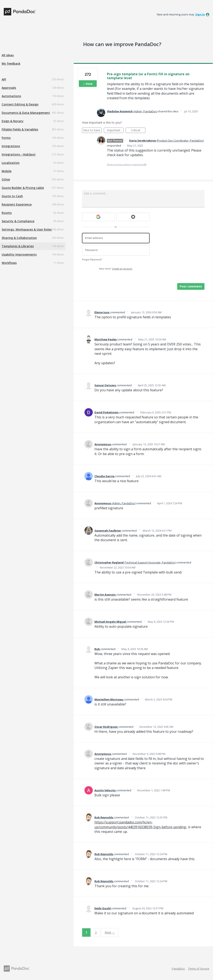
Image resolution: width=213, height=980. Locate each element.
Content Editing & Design (20, 104)
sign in (200, 14)
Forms (6, 138)
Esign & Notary (13, 121)
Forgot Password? (92, 260)
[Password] (116, 250)
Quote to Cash (12, 196)
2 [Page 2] (96, 932)
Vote (89, 84)
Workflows (9, 263)
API (4, 79)
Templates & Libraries (18, 246)
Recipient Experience (17, 204)
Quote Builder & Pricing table (23, 188)
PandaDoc (178, 969)
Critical (138, 131)
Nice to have (92, 131)
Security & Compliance (18, 221)
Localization (11, 163)
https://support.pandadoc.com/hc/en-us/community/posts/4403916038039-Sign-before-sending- (141, 824)
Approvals (9, 88)
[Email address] (116, 238)
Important (115, 131)
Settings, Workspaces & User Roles (27, 229)
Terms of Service (199, 969)
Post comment (191, 286)
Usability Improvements (19, 254)
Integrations (11, 146)
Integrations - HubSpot (19, 154)
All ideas (8, 55)
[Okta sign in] (133, 217)
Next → (110, 932)
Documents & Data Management (26, 113)
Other (6, 179)
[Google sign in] (98, 217)
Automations (11, 96)
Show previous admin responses (127, 164)
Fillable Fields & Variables (20, 129)
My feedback (11, 63)
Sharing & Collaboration (19, 238)
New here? (116, 269)
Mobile (7, 171)
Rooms (7, 213)
